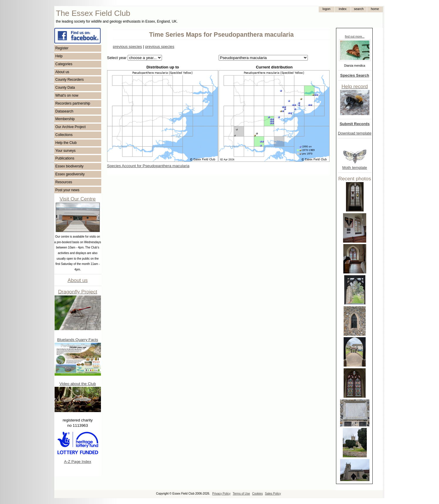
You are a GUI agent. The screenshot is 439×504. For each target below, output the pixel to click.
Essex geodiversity (70, 174)
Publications (65, 158)
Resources (64, 182)
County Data (65, 88)
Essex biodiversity (70, 166)
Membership (65, 119)
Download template (355, 133)
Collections (64, 135)
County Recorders (70, 80)
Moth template (354, 168)
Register (62, 48)
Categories (64, 64)
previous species (128, 47)
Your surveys (66, 151)
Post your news (67, 190)
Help (59, 56)
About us (62, 72)
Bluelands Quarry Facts (78, 340)
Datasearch (64, 111)
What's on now (67, 95)
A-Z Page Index (78, 462)
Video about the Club (77, 384)
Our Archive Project (71, 127)
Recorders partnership (73, 103)
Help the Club (66, 143)
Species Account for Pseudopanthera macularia (148, 166)
